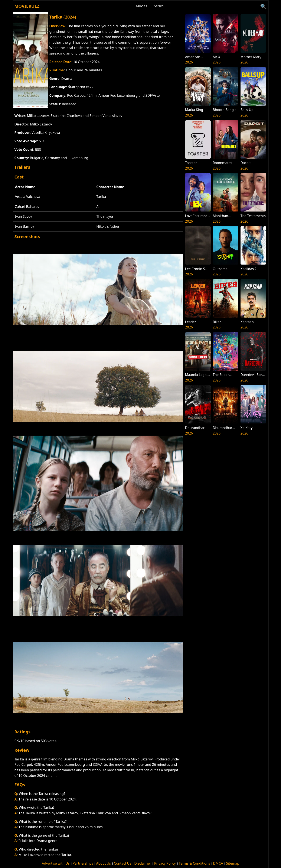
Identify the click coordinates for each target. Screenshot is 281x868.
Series (159, 6)
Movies (142, 6)
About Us (103, 863)
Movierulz (27, 6)
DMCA (218, 863)
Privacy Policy (165, 863)
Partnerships (83, 863)
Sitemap (233, 863)
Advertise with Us (56, 863)
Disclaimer (143, 863)
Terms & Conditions (194, 863)
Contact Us (123, 863)
